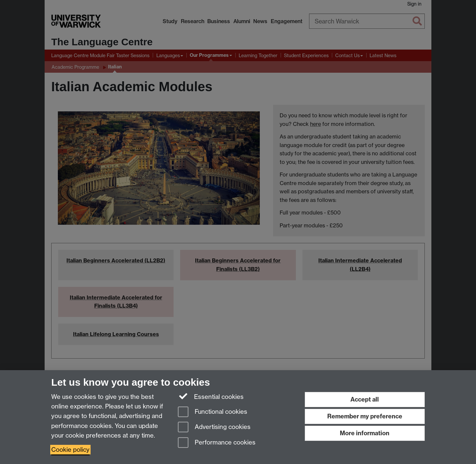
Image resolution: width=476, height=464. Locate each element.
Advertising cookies (214, 427)
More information (365, 433)
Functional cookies (213, 412)
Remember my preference (365, 416)
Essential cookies (211, 396)
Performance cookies (217, 443)
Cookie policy (70, 450)
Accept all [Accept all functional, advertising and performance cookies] (365, 399)
